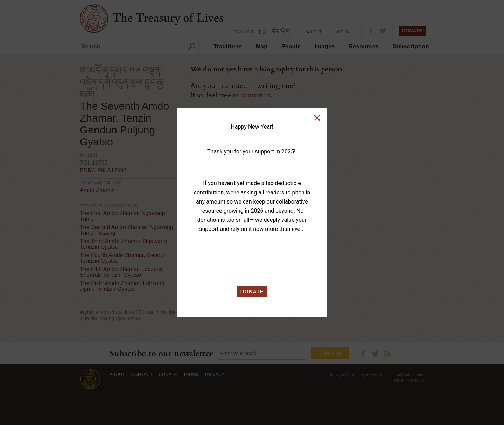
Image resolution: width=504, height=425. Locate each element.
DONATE (252, 291)
